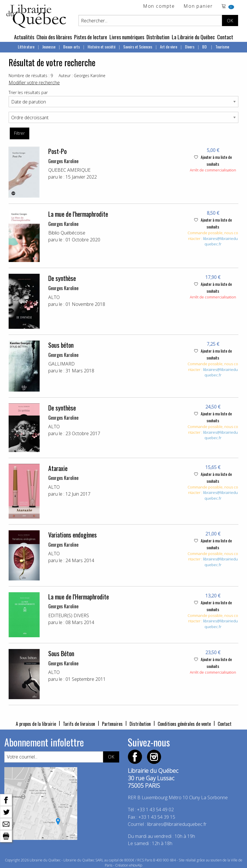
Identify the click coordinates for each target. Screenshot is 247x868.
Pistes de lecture (91, 37)
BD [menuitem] (205, 47)
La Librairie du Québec (193, 37)
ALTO (54, 297)
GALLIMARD (61, 364)
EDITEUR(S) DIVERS (69, 615)
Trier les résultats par (28, 92)
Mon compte (159, 6)
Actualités (24, 37)
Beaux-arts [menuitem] (72, 47)
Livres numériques (127, 37)
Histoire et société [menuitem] (102, 47)
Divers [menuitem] (190, 47)
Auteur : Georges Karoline (82, 76)
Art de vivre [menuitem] (169, 47)
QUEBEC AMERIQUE (69, 170)
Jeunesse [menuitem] (49, 47)
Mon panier (198, 6)
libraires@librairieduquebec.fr (220, 241)
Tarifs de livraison (79, 724)
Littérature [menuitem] (26, 47)
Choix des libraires (54, 37)
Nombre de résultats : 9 (31, 76)
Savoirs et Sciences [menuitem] (138, 47)
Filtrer (19, 133)
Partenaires (112, 724)
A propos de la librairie (36, 724)
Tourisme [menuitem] (222, 47)
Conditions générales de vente (184, 724)
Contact (225, 37)
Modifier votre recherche (34, 83)
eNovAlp (136, 865)
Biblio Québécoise (67, 233)
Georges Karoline (63, 161)
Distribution (158, 37)
